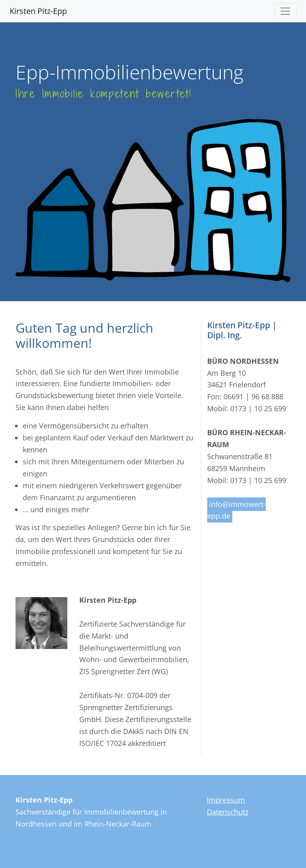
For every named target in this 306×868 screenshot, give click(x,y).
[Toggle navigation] (285, 11)
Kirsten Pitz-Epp (38, 11)
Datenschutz (228, 812)
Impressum (226, 800)
